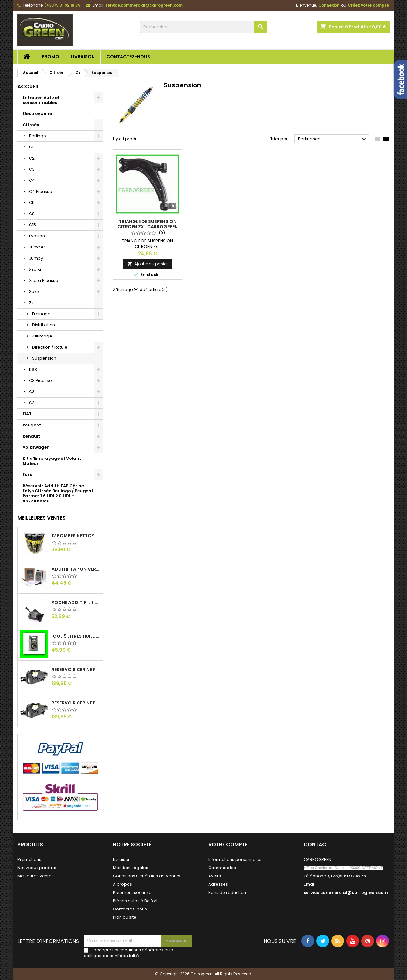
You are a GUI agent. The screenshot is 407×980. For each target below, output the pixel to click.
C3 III (34, 403)
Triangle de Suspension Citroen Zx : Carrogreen (148, 224)
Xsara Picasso (44, 280)
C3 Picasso (40, 381)
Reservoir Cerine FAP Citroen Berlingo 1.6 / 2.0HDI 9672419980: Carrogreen (76, 670)
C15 (32, 225)
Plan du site (125, 917)
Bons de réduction (227, 892)
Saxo (34, 292)
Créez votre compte (368, 5)
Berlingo (38, 136)
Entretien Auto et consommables (41, 100)
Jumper (37, 247)
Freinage (41, 314)
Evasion (37, 236)
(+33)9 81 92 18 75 (62, 5)
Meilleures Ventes (41, 518)
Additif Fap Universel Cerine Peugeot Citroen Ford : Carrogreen (76, 569)
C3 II (33, 392)
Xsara (35, 269)
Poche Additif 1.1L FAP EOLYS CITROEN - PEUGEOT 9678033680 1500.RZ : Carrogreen (76, 602)
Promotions (29, 859)
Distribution (44, 325)
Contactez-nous (128, 57)
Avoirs (215, 876)
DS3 (33, 369)
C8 (32, 214)
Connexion (329, 5)
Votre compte (228, 844)
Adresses (218, 884)
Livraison (83, 57)
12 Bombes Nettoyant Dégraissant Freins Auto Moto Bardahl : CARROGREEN (76, 536)
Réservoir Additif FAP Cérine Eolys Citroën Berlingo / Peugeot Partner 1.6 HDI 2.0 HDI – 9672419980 (58, 493)
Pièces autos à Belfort (135, 901)
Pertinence (333, 139)
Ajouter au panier (148, 264)
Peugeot (32, 425)
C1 (31, 147)
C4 (32, 180)
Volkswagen (36, 447)
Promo (50, 57)
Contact (317, 844)
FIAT (27, 414)
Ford (28, 475)
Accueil (28, 87)
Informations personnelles (235, 859)
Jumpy (36, 258)
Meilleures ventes (36, 876)
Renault (31, 436)
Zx (31, 303)
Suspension (44, 358)
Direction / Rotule (50, 347)
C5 (32, 203)
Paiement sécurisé (132, 892)
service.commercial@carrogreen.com (144, 5)
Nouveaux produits (37, 868)
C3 (32, 169)
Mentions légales (131, 868)
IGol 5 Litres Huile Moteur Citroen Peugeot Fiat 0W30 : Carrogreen (76, 636)
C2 (32, 158)
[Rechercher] (203, 27)
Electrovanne (37, 114)
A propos (122, 884)
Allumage (42, 336)
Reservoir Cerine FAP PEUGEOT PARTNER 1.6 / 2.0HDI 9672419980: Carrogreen (76, 703)
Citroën (31, 125)
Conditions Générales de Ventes (147, 876)
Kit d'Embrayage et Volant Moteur (52, 461)
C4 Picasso (41, 191)
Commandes (222, 868)
